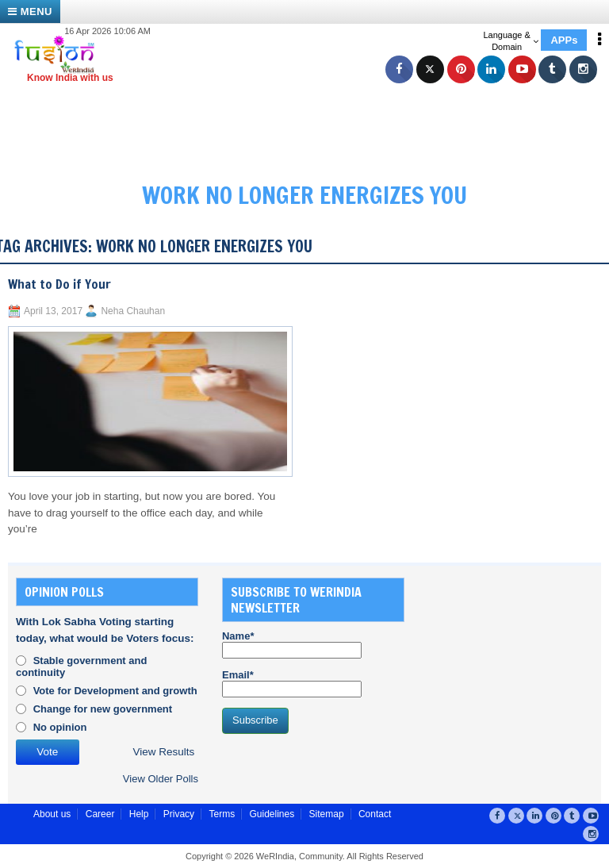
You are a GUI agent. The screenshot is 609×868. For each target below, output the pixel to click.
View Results (164, 752)
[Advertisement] (312, 119)
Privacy (179, 814)
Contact (375, 814)
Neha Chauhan (133, 311)
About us (52, 814)
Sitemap (327, 814)
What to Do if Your (59, 284)
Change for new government (103, 709)
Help (139, 814)
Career (100, 814)
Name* (292, 644)
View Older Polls (161, 779)
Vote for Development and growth (115, 691)
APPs (564, 40)
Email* (292, 683)
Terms (222, 814)
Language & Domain (510, 41)
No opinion (60, 727)
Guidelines (272, 814)
